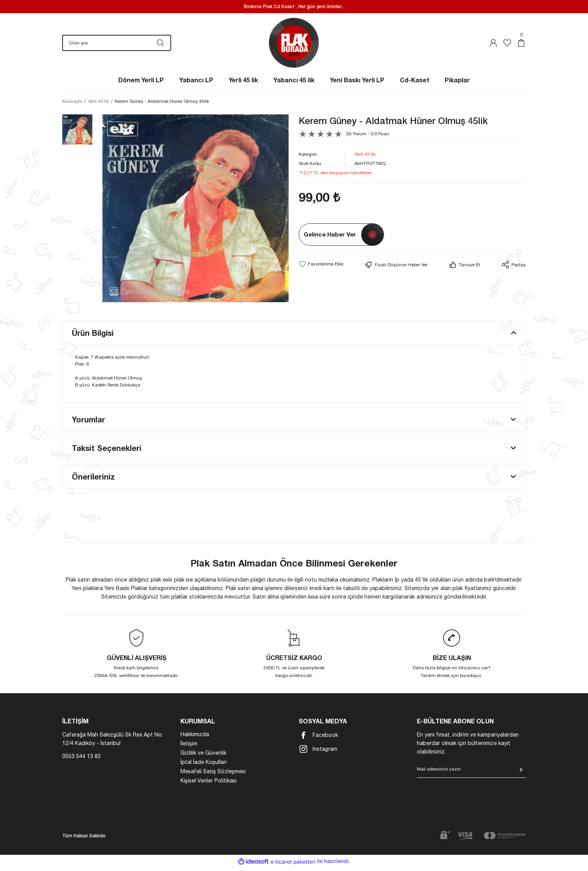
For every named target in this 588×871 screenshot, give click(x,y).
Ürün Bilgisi (93, 337)
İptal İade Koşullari (204, 766)
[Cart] (521, 45)
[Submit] (521, 774)
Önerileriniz (93, 480)
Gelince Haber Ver (330, 238)
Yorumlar (88, 423)
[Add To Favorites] (321, 268)
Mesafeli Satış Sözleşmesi (213, 775)
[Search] (117, 45)
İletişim (189, 747)
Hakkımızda (195, 738)
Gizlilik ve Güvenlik (203, 757)
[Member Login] (493, 45)
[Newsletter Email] (471, 775)
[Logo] (294, 45)
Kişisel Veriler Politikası (209, 784)
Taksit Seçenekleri (107, 452)
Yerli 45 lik (365, 158)
